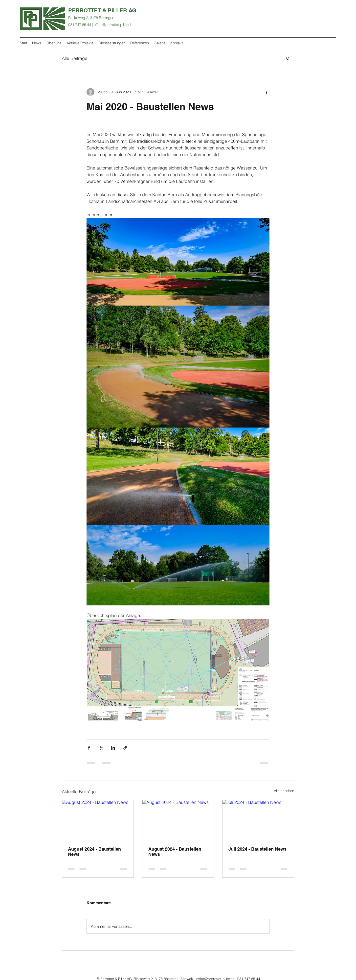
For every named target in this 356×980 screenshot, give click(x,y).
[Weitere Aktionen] (267, 92)
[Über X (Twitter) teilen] (101, 748)
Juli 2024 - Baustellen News (257, 849)
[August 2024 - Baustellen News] (98, 820)
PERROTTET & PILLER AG (102, 10)
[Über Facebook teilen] (89, 748)
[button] (288, 58)
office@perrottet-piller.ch (113, 25)
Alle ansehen (284, 791)
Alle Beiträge (75, 58)
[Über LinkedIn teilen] (113, 748)
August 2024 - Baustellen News (94, 852)
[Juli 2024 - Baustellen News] (258, 820)
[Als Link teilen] (125, 748)
